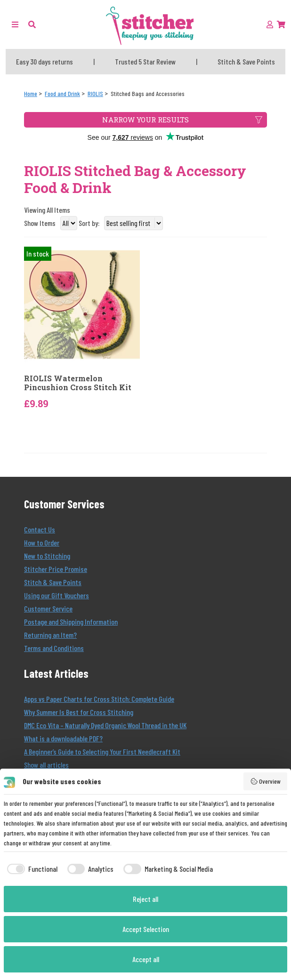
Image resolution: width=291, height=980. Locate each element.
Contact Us (40, 529)
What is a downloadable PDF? (63, 738)
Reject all (145, 899)
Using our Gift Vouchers (57, 595)
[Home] (31, 93)
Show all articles (46, 765)
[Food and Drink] (62, 93)
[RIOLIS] (95, 93)
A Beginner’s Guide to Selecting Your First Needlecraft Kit (102, 751)
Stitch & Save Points (53, 582)
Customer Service (48, 608)
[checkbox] (31, 869)
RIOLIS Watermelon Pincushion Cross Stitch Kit (78, 383)
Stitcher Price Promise (56, 569)
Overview (266, 781)
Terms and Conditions (54, 648)
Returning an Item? (50, 635)
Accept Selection (146, 929)
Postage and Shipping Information (71, 622)
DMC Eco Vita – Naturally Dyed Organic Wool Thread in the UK (105, 725)
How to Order (42, 542)
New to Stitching (47, 556)
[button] (32, 24)
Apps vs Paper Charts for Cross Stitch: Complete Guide (99, 699)
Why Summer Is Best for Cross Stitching (79, 712)
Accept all (146, 959)
